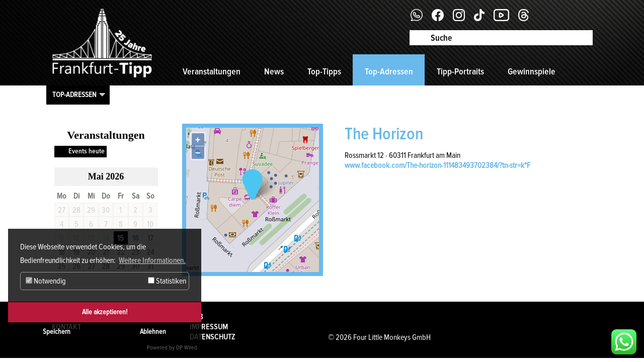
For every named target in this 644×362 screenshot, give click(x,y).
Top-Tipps (324, 71)
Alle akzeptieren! (105, 312)
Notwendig (46, 281)
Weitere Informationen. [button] (152, 260)
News (274, 71)
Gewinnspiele (532, 71)
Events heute (87, 151)
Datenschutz (213, 337)
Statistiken (167, 281)
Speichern (57, 332)
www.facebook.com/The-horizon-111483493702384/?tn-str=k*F (437, 165)
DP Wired (187, 348)
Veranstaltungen (212, 71)
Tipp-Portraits (460, 71)
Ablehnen (153, 332)
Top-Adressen (389, 71)
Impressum (209, 327)
